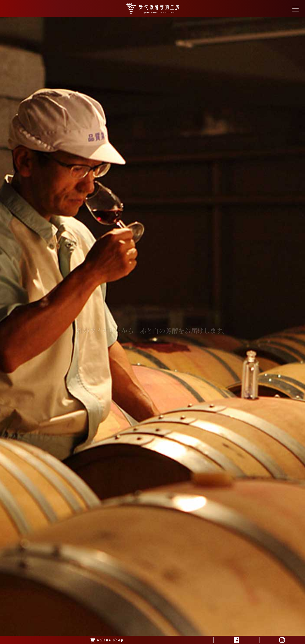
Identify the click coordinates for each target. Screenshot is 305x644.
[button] (143, 640)
